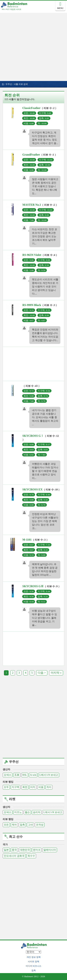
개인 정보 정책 (34, 957)
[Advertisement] (33, 46)
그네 (30, 825)
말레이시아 (50, 850)
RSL (25, 775)
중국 (14, 850)
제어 (14, 825)
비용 (41, 787)
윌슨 (27, 812)
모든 (6, 825)
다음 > (42, 673)
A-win (33, 775)
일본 (6, 850)
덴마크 (37, 850)
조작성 (40, 825)
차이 (49, 787)
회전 (25, 787)
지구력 (16, 787)
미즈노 (18, 812)
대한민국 (25, 850)
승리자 (37, 812)
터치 (33, 787)
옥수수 (31, 856)
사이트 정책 (33, 962)
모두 (6, 787)
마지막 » (56, 673)
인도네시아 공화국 (14, 856)
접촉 (22, 825)
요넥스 (8, 775)
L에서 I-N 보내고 (49, 775)
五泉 (17, 775)
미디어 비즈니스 (33, 966)
